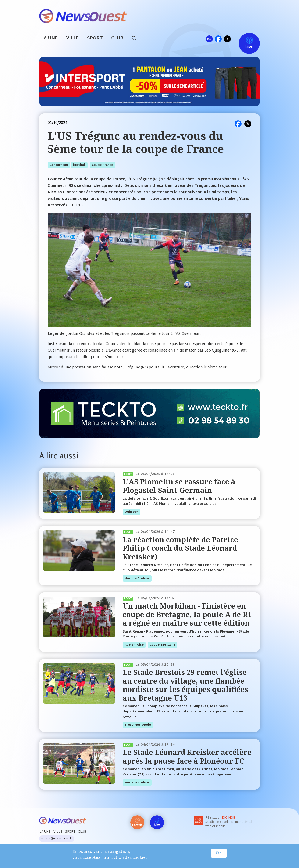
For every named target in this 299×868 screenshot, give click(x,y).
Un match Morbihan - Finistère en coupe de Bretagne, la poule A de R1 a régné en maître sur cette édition (187, 614)
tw (227, 39)
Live (244, 39)
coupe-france (102, 165)
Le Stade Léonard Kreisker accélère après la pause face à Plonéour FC (187, 756)
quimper (131, 512)
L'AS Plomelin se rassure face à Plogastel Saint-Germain (179, 486)
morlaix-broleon (137, 578)
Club (117, 38)
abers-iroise (134, 645)
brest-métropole (138, 725)
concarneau (59, 165)
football (79, 165)
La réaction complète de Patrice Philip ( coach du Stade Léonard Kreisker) (180, 548)
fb (218, 39)
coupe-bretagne (162, 645)
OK (219, 853)
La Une (49, 38)
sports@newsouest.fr (57, 839)
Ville (72, 38)
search (136, 39)
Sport (95, 38)
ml (209, 39)
